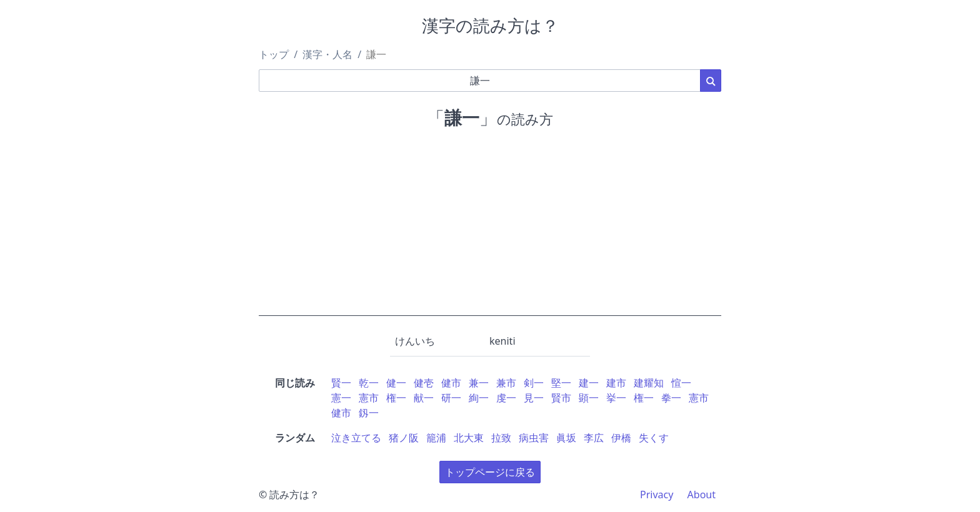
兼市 (506, 383)
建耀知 (649, 383)
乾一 (369, 383)
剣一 (534, 383)
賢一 (341, 383)
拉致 (501, 438)
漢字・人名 (327, 54)
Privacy (657, 495)
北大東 (469, 438)
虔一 (506, 398)
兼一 (479, 383)
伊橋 (621, 438)
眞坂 (566, 438)
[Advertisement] (490, 229)
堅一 (561, 383)
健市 (451, 383)
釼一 (369, 413)
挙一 (616, 398)
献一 (424, 398)
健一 (396, 383)
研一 (451, 398)
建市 (616, 383)
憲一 (341, 398)
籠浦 (436, 438)
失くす (654, 438)
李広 (594, 438)
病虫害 (534, 438)
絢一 (479, 398)
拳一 (671, 398)
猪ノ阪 (404, 438)
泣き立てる (356, 438)
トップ (274, 54)
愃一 (681, 383)
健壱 (424, 383)
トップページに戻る (490, 472)
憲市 (369, 398)
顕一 (589, 398)
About (702, 495)
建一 (589, 383)
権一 (396, 398)
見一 (534, 398)
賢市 (561, 398)
